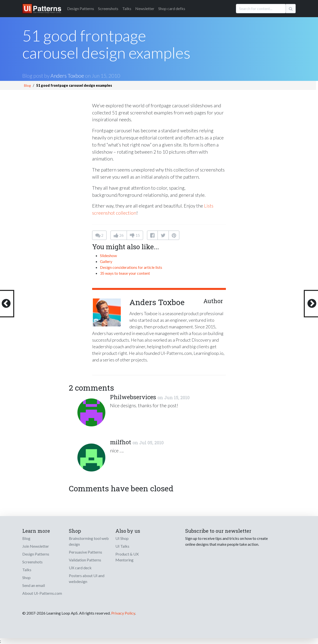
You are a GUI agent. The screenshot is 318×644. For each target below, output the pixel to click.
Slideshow (108, 255)
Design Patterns (36, 554)
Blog (27, 85)
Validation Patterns (85, 560)
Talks (127, 8)
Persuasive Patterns (86, 552)
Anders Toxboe (67, 76)
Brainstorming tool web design (89, 541)
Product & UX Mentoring (127, 557)
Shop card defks (172, 8)
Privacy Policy (123, 613)
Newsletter (145, 8)
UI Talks (122, 546)
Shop (26, 577)
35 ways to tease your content (125, 273)
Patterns (81, 8)
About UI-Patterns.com (42, 593)
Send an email (34, 585)
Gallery (106, 261)
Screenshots (108, 8)
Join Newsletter (36, 546)
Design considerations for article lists (131, 267)
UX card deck (80, 568)
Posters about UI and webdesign (87, 578)
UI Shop (122, 538)
